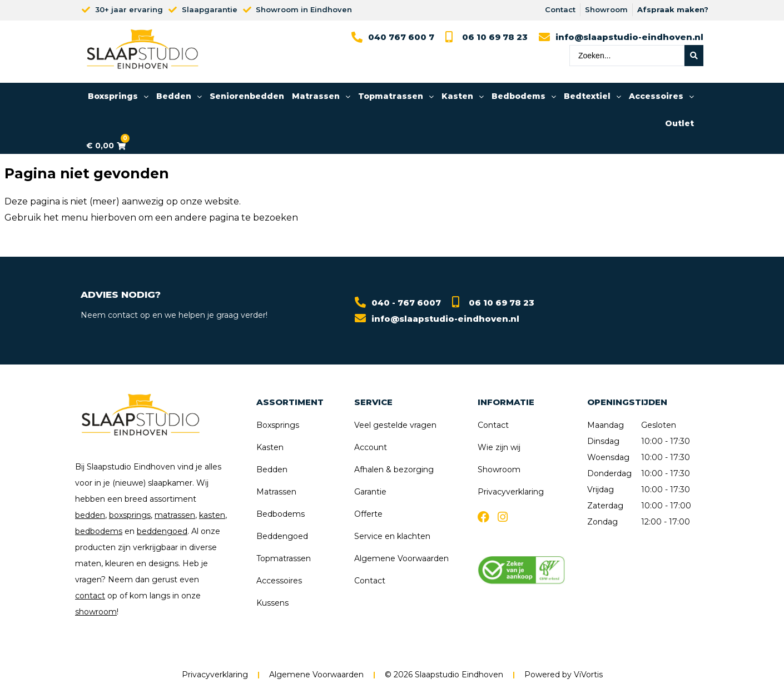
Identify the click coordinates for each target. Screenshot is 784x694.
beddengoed (162, 531)
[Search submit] (694, 56)
